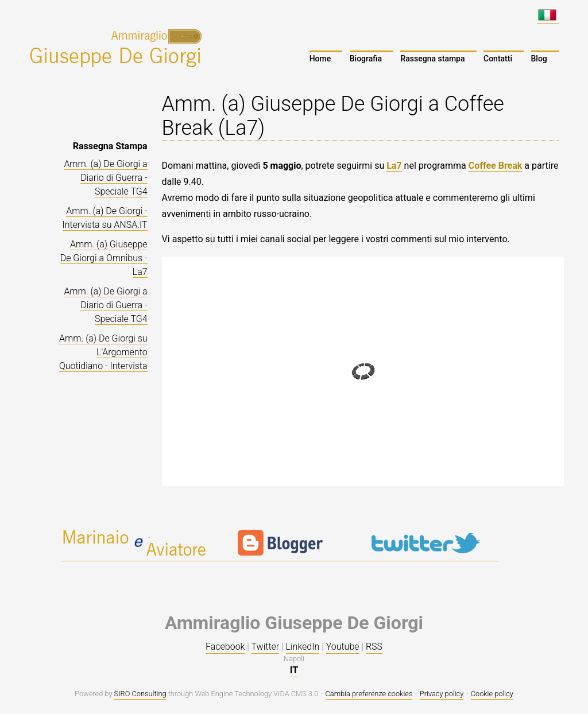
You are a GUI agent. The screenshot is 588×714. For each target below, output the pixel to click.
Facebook (225, 647)
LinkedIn (303, 647)
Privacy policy (442, 694)
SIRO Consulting (140, 694)
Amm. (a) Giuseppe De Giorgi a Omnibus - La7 (104, 258)
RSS (374, 647)
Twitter (265, 647)
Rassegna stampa (432, 59)
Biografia (366, 59)
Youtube (343, 647)
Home (320, 59)
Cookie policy (492, 694)
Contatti (498, 59)
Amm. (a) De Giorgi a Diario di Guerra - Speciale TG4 (105, 178)
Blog (539, 59)
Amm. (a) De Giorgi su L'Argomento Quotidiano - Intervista (103, 352)
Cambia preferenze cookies (369, 694)
